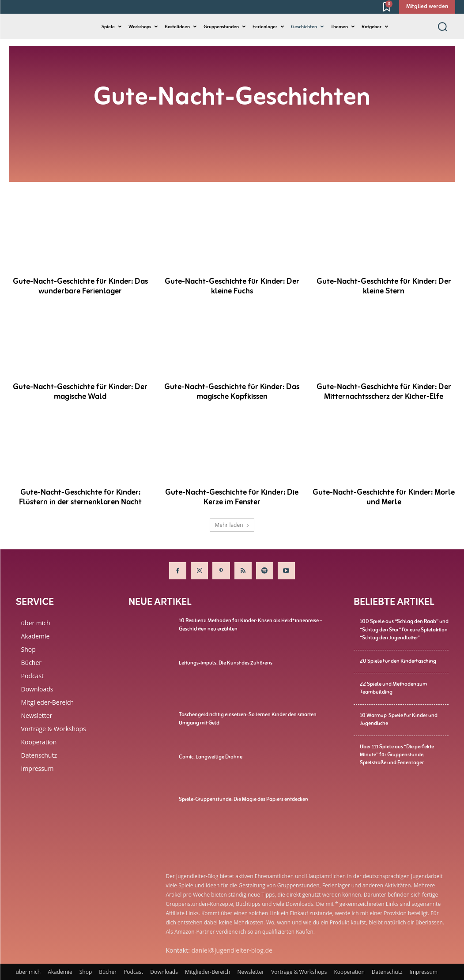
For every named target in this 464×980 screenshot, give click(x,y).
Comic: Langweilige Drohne (211, 757)
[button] (442, 26)
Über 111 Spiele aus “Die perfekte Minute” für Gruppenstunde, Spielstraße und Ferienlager (397, 753)
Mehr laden (232, 525)
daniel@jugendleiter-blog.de (232, 950)
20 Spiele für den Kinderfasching (398, 660)
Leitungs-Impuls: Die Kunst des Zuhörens (226, 663)
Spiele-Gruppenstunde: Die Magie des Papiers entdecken (243, 799)
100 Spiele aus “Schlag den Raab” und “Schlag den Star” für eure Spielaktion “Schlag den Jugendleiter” (404, 629)
